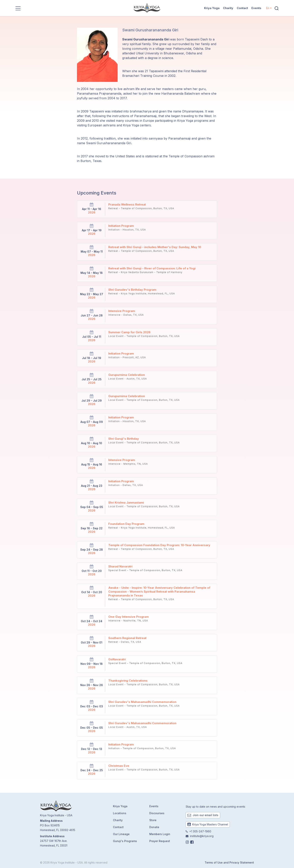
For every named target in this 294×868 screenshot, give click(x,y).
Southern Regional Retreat (127, 638)
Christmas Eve (119, 766)
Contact (242, 8)
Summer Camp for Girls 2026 (129, 332)
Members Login (160, 834)
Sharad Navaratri (120, 566)
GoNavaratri (117, 659)
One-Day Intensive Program (129, 617)
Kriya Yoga (212, 8)
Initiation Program (121, 226)
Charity (228, 8)
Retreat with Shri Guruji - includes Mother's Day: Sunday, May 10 (155, 247)
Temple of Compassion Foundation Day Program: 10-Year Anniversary (159, 545)
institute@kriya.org (202, 836)
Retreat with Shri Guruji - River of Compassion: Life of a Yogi (152, 268)
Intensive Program (122, 311)
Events (256, 8)
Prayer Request (160, 841)
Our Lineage (121, 834)
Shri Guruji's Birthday (124, 439)
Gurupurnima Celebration (127, 375)
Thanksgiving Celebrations (128, 681)
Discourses (157, 813)
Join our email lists (203, 815)
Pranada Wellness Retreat (127, 204)
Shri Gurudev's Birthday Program (132, 290)
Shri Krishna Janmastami (126, 503)
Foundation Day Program (126, 524)
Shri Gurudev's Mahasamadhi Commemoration (142, 702)
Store (153, 820)
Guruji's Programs (125, 841)
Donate (154, 827)
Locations (120, 813)
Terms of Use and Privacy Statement (229, 862)
